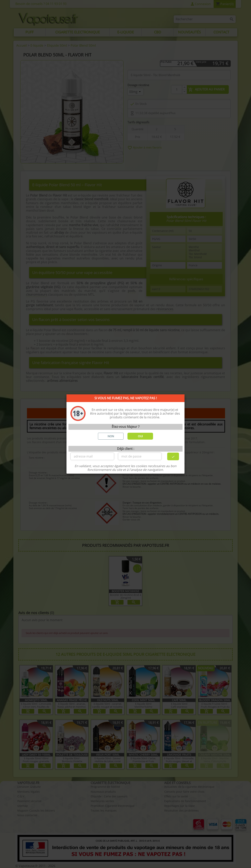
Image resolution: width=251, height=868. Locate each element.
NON (111, 436)
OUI (140, 436)
